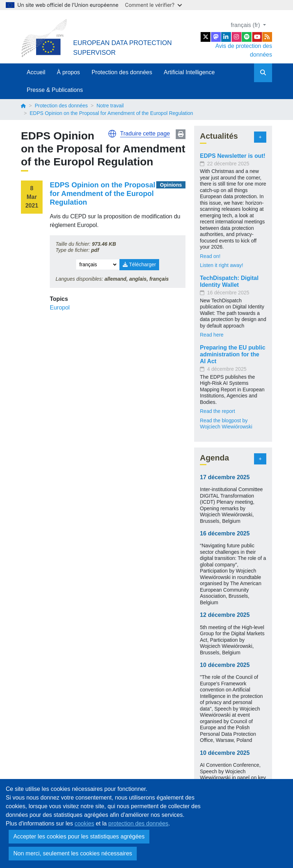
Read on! (210, 256)
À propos (69, 72)
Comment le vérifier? (153, 5)
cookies (84, 824)
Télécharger (139, 264)
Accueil (36, 72)
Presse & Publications (55, 90)
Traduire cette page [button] (145, 133)
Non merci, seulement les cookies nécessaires (73, 853)
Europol (60, 308)
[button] (112, 134)
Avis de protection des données (244, 50)
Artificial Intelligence (189, 72)
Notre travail (110, 106)
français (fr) (246, 25)
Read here (212, 335)
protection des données (138, 824)
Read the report (217, 411)
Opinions (171, 185)
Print (181, 134)
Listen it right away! (222, 265)
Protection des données (122, 72)
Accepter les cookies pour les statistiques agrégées (79, 836)
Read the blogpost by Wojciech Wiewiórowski (226, 424)
